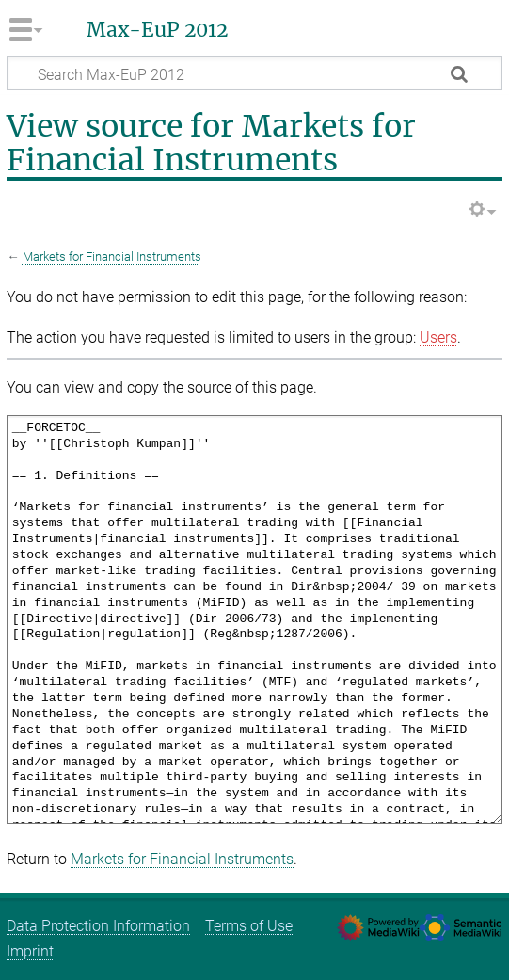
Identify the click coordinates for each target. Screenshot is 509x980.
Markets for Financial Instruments (112, 257)
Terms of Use (249, 926)
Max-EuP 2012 (157, 30)
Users (438, 337)
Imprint (30, 951)
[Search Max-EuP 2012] (254, 73)
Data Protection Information (98, 926)
